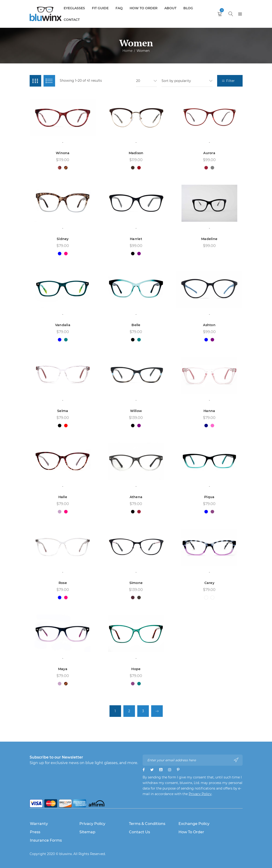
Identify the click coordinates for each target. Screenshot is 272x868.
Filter (230, 81)
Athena (136, 497)
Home (127, 51)
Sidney (63, 239)
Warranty (39, 824)
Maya (63, 669)
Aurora (209, 153)
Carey (209, 583)
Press (35, 832)
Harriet (136, 239)
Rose (63, 583)
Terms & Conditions (147, 824)
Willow (136, 411)
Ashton (209, 325)
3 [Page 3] (143, 711)
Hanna (209, 411)
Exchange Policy (194, 824)
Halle (63, 497)
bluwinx (66, 854)
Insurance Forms (46, 840)
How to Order (191, 832)
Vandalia (63, 325)
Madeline (209, 239)
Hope (136, 669)
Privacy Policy (200, 794)
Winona (63, 153)
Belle (136, 325)
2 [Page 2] (129, 711)
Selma (63, 411)
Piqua (209, 497)
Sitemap (87, 832)
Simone (136, 583)
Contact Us (139, 832)
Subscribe (236, 760)
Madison (136, 153)
